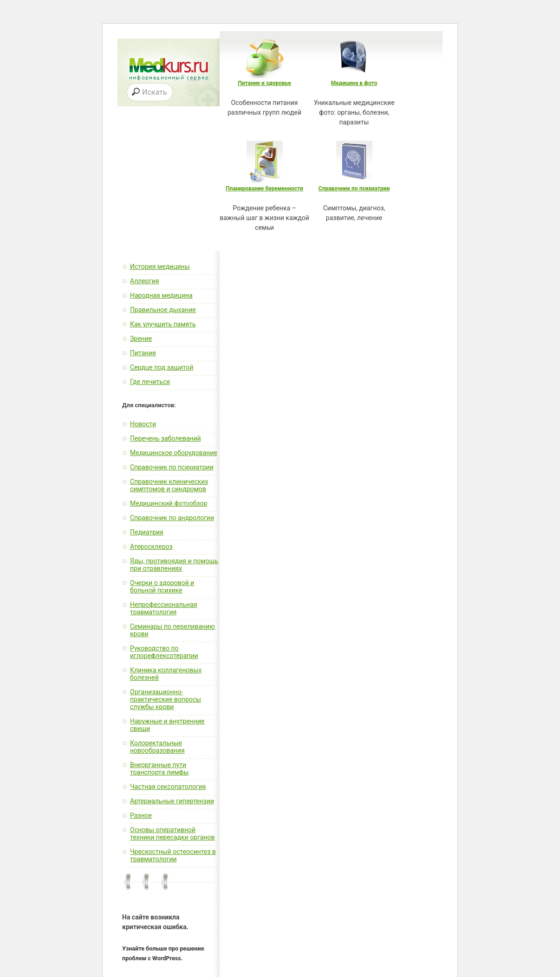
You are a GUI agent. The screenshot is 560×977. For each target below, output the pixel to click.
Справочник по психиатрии (354, 189)
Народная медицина (161, 295)
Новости (143, 424)
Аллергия (144, 281)
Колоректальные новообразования (157, 747)
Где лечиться (150, 382)
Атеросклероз (151, 547)
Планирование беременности (264, 189)
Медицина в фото (354, 83)
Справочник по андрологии (172, 518)
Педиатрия (147, 532)
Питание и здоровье (264, 83)
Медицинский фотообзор (169, 503)
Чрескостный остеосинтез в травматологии (173, 855)
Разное (141, 815)
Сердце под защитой (162, 367)
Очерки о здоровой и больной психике (162, 586)
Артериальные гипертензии (172, 801)
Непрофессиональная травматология (163, 608)
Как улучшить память (163, 324)
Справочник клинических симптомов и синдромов (169, 485)
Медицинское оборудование (174, 453)
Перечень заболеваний (166, 438)
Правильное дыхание (163, 310)
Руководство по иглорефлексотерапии (164, 652)
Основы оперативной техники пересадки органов (173, 834)
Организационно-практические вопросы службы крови (166, 699)
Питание (143, 353)
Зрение (141, 339)
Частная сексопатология (168, 787)
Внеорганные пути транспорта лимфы (159, 769)
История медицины (160, 267)
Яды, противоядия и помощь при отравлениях (174, 565)
